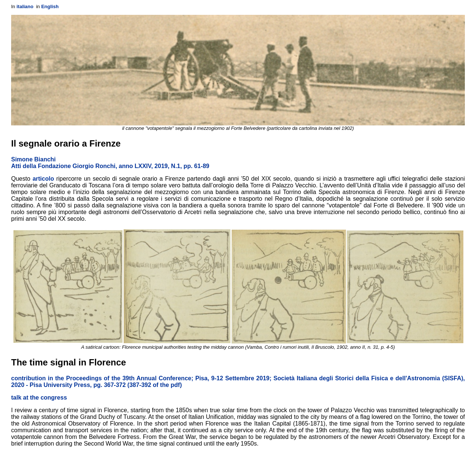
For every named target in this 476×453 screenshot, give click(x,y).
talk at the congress (39, 398)
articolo (43, 179)
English (50, 6)
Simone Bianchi (33, 159)
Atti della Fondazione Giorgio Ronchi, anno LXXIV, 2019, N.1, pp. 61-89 (110, 166)
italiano (25, 6)
